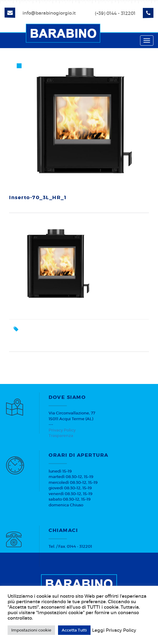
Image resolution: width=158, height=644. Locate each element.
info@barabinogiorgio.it (49, 13)
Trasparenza (61, 436)
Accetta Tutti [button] (74, 630)
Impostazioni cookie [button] (31, 630)
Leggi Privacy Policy (114, 630)
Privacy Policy (62, 430)
